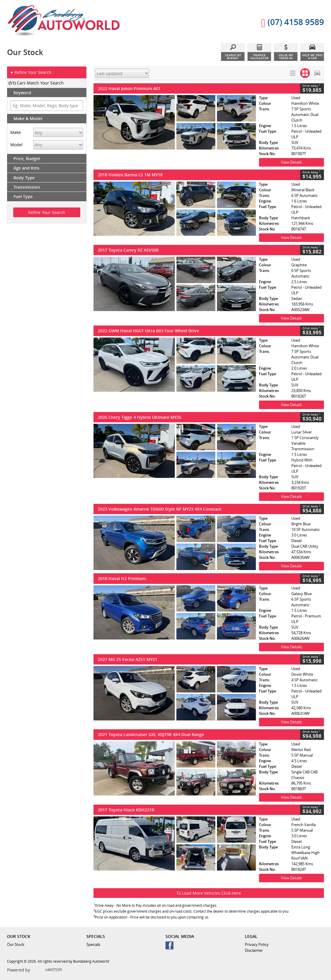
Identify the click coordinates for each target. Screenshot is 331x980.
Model (16, 145)
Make (16, 132)
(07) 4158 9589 (289, 23)
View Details (291, 162)
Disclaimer (254, 950)
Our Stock (16, 944)
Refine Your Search (31, 73)
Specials (93, 944)
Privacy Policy (257, 944)
